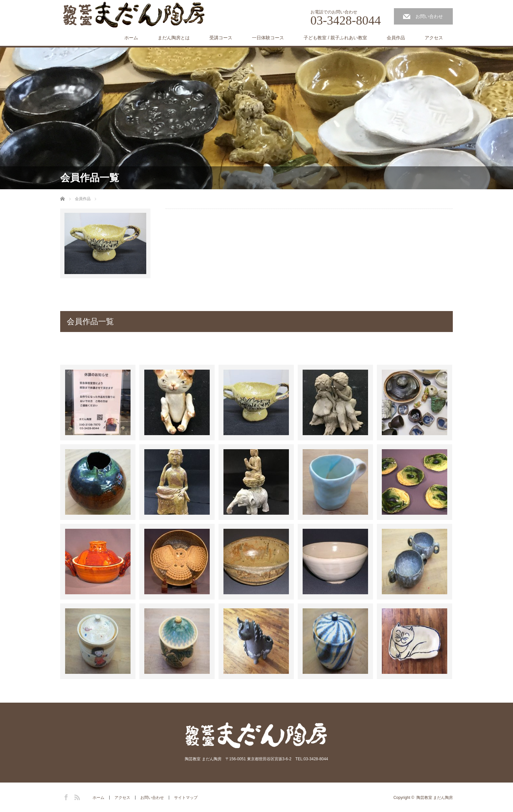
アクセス (434, 38)
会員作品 (396, 38)
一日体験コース (268, 38)
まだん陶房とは (174, 38)
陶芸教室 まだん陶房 (435, 798)
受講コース (221, 38)
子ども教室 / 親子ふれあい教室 (335, 38)
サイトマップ (186, 798)
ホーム (131, 38)
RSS (76, 796)
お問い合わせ (429, 16)
